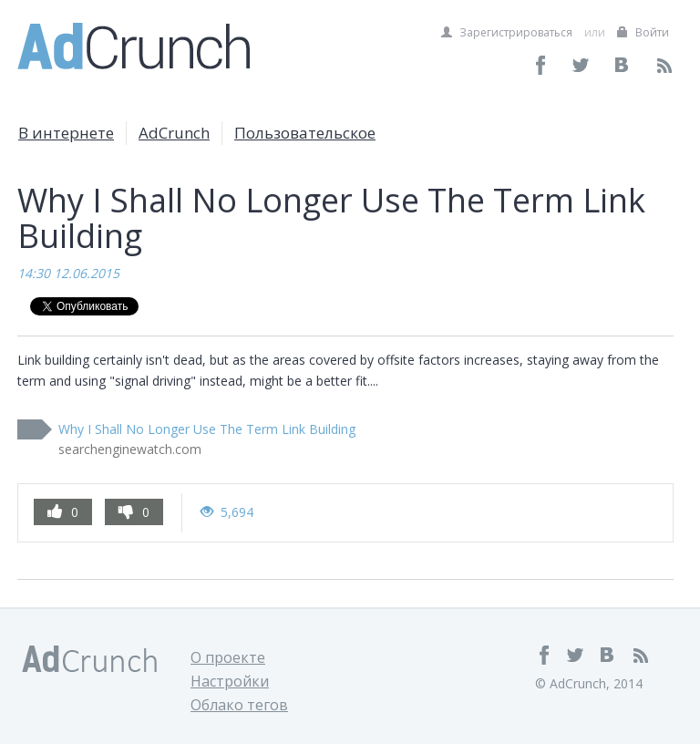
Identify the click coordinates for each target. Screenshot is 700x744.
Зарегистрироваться (507, 32)
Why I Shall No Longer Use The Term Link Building (207, 429)
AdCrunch (174, 133)
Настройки (230, 681)
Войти (643, 32)
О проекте (228, 657)
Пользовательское (305, 133)
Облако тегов (239, 705)
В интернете (66, 133)
